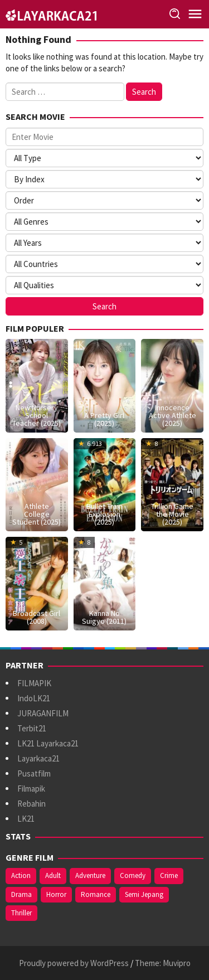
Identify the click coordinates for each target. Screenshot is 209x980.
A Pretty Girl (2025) (104, 419)
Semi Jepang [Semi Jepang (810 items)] (144, 894)
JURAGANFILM (43, 713)
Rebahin (31, 804)
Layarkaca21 (38, 758)
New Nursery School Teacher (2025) (37, 415)
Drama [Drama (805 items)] (21, 894)
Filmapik (31, 789)
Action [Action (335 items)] (21, 875)
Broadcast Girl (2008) (37, 617)
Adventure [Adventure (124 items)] (90, 875)
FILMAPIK (34, 683)
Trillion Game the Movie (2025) (172, 514)
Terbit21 (32, 728)
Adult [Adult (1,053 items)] (53, 875)
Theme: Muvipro (163, 963)
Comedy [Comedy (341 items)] (133, 875)
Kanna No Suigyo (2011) (104, 617)
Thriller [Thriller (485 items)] (21, 913)
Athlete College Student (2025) (37, 514)
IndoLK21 (34, 698)
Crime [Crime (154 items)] (169, 875)
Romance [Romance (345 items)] (96, 894)
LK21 (26, 819)
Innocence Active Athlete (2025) (172, 415)
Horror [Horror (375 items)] (56, 894)
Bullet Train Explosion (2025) (104, 514)
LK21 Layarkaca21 (48, 743)
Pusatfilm (34, 773)
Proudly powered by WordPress (74, 963)
